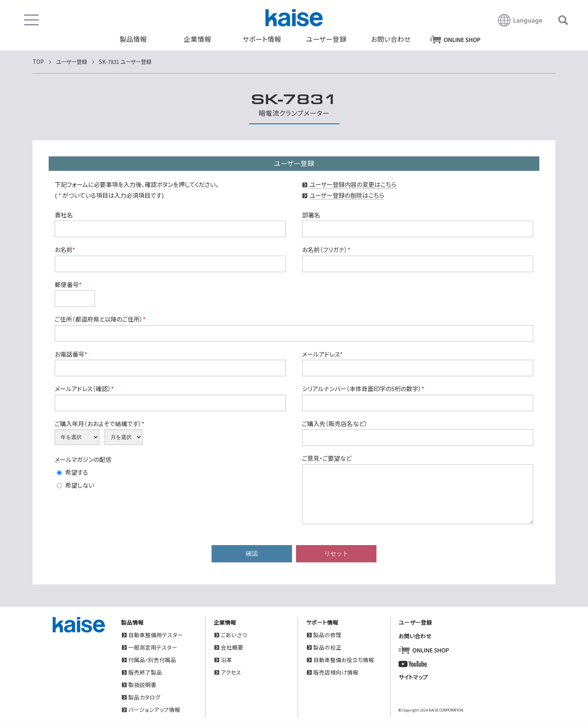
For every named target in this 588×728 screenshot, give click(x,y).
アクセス (231, 672)
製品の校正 (327, 647)
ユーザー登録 (326, 39)
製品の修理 (327, 635)
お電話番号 (71, 354)
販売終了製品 (145, 672)
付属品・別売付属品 (152, 660)
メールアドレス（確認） (84, 389)
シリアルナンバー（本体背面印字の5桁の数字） (363, 389)
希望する (77, 472)
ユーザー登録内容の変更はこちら (353, 184)
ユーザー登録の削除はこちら (347, 195)
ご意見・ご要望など (327, 458)
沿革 (226, 660)
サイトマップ (413, 677)
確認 (252, 554)
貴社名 (64, 215)
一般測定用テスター (153, 647)
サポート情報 (262, 39)
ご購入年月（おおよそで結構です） (100, 423)
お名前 (65, 249)
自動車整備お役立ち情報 (344, 660)
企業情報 (197, 39)
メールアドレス (322, 354)
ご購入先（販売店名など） (335, 423)
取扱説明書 (142, 685)
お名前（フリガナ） (326, 249)
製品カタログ (144, 697)
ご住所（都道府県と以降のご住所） (100, 319)
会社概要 (232, 647)
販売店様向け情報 (336, 672)
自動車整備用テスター (156, 635)
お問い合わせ (391, 39)
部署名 (311, 215)
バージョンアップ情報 (154, 710)
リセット (336, 554)
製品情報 (133, 39)
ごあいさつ (234, 635)
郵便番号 (68, 284)
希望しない (80, 485)
